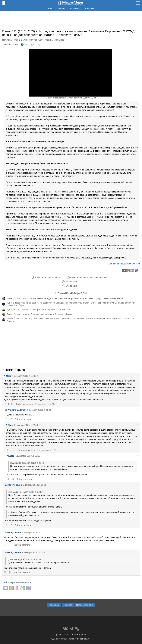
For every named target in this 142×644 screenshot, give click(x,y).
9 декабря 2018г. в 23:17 (34, 533)
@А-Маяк (15, 463)
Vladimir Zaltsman (16, 410)
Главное (61, 9)
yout (80, 98)
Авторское (75, 9)
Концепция (54, 605)
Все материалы (80, 635)
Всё (50, 9)
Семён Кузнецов (13, 485)
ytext (94, 98)
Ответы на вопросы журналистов (124, 264)
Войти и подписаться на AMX (50, 278)
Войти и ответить (24, 404)
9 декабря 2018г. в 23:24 (34, 552)
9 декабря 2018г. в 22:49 (26, 425)
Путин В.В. (18, 40)
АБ (53, 404)
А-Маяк (8, 376)
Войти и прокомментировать (17, 582)
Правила (68, 605)
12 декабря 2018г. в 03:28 (28, 456)
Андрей (10, 456)
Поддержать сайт (85, 605)
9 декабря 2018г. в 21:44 (39, 410)
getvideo (62, 98)
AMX (25, 44)
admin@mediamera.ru (79, 639)
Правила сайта (62, 635)
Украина (49, 40)
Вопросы (89, 9)
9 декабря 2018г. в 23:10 (35, 485)
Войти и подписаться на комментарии (89, 278)
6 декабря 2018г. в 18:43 (24, 376)
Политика (7, 40)
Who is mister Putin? (34, 40)
